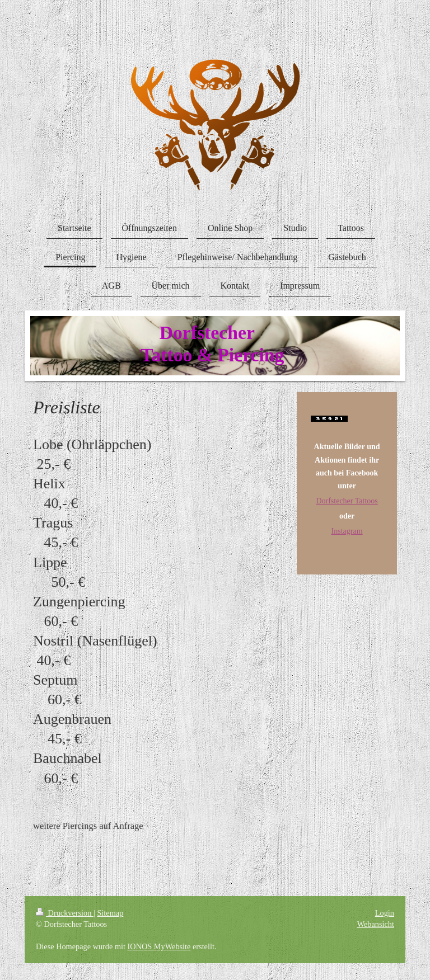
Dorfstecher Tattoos (347, 501)
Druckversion (65, 913)
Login (385, 913)
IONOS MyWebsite (159, 946)
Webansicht (376, 924)
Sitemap (110, 913)
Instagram (347, 531)
